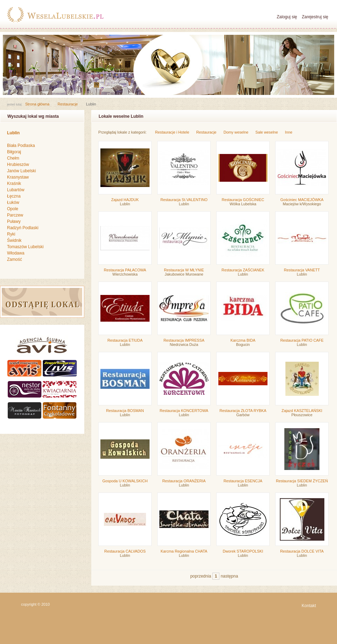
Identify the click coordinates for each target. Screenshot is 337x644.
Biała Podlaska (21, 146)
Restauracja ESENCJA (243, 481)
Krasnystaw (18, 177)
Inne (289, 132)
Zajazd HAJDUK (125, 200)
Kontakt (309, 606)
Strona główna (37, 104)
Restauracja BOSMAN (125, 411)
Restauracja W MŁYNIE (184, 270)
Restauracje (68, 104)
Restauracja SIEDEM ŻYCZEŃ (302, 481)
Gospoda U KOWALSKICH (125, 481)
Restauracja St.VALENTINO (184, 200)
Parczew (15, 215)
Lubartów (16, 190)
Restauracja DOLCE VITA (302, 551)
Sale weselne (266, 132)
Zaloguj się (287, 17)
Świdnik (14, 240)
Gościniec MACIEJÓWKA (302, 200)
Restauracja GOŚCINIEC (243, 200)
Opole (13, 209)
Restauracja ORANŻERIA (184, 481)
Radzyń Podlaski (23, 228)
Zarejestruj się (315, 17)
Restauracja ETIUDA (125, 340)
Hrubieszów (18, 165)
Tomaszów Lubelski (25, 247)
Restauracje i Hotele (172, 132)
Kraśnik (14, 183)
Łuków (13, 202)
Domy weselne (236, 132)
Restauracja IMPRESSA (184, 340)
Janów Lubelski (21, 171)
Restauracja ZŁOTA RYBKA (243, 411)
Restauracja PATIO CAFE (302, 340)
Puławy (14, 221)
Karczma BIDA (243, 340)
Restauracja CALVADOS (125, 551)
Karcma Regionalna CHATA (184, 551)
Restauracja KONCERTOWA (184, 411)
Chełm (13, 158)
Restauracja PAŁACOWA (125, 270)
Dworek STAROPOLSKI (243, 551)
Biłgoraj (14, 152)
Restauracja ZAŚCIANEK (243, 270)
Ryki (11, 234)
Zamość (15, 259)
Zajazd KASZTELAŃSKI (302, 411)
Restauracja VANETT (302, 270)
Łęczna (14, 196)
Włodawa (16, 253)
